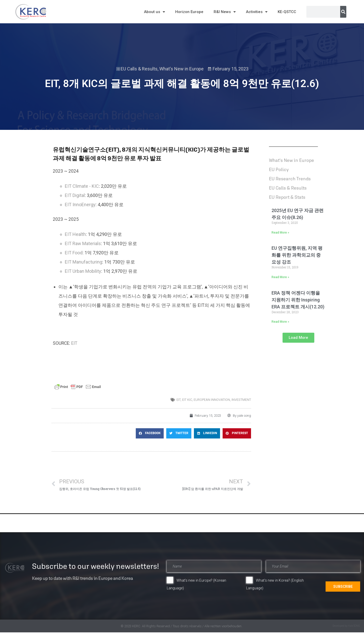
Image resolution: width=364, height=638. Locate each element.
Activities (257, 12)
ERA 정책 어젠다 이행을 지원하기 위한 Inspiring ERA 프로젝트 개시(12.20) (298, 300)
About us (154, 12)
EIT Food (74, 253)
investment (241, 400)
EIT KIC (187, 400)
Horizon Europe (189, 12)
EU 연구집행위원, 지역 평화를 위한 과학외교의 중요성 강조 (297, 255)
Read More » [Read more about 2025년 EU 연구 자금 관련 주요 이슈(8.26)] (280, 233)
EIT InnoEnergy (80, 205)
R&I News (225, 12)
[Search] (343, 12)
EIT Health (75, 234)
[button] (150, 433)
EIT (74, 343)
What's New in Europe (181, 69)
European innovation (212, 400)
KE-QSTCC (287, 12)
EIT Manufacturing (84, 262)
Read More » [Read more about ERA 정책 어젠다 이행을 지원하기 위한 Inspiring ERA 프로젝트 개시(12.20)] (280, 322)
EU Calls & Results (139, 69)
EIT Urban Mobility (83, 271)
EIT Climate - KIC (82, 186)
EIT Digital (75, 195)
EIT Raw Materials (83, 243)
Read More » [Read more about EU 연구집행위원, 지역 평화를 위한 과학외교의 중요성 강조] (280, 277)
